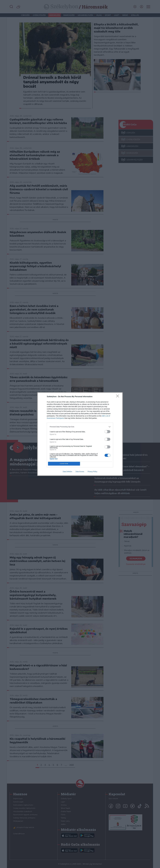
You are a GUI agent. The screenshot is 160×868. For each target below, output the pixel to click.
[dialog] (80, 434)
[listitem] (80, 427)
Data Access (80, 472)
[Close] (118, 397)
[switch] (107, 432)
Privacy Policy (92, 472)
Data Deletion (67, 472)
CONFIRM (64, 464)
